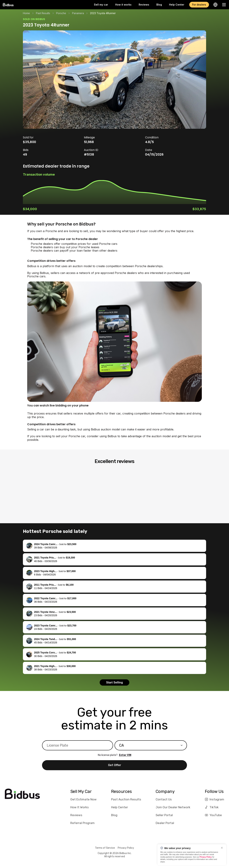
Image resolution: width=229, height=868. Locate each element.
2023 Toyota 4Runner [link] (103, 13)
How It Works (80, 807)
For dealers (199, 5)
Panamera (78, 13)
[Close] (222, 848)
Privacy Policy (126, 848)
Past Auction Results (126, 799)
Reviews (144, 5)
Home (26, 13)
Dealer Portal (165, 823)
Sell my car (101, 5)
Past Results (43, 13)
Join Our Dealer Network (173, 807)
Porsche (61, 13)
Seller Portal (164, 815)
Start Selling (114, 682)
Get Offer (115, 765)
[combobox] (151, 745)
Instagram (215, 799)
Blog (159, 5)
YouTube (213, 815)
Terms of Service (105, 848)
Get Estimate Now (83, 799)
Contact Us (164, 799)
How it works (123, 5)
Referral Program (82, 823)
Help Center (177, 5)
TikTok (212, 807)
